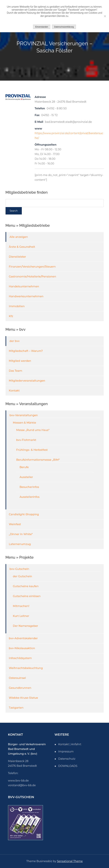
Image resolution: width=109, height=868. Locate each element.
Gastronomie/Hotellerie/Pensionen (33, 277)
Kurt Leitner (21, 616)
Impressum (66, 752)
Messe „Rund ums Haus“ (33, 430)
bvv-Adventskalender (23, 638)
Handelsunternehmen (24, 286)
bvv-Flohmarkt (26, 440)
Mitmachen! (21, 606)
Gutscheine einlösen (27, 596)
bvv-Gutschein (19, 569)
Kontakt (14, 391)
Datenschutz (67, 759)
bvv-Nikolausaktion (22, 648)
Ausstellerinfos (30, 497)
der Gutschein (22, 576)
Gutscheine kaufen (26, 586)
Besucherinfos (29, 487)
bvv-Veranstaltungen (24, 415)
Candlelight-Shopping (24, 514)
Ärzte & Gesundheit (22, 247)
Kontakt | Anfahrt (70, 744)
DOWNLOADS (68, 766)
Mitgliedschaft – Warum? (26, 351)
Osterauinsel (17, 678)
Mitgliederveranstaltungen (27, 381)
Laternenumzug (20, 544)
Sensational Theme (70, 861)
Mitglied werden (20, 361)
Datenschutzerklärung (64, 27)
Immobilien (17, 306)
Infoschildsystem (20, 658)
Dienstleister (17, 257)
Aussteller (26, 477)
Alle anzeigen (19, 237)
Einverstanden (42, 27)
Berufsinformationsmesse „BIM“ (38, 460)
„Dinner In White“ (21, 534)
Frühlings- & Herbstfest (32, 450)
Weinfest (15, 524)
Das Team (16, 371)
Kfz (11, 316)
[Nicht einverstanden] (105, 16)
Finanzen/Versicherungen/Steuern (32, 267)
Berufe (24, 467)
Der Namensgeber (25, 626)
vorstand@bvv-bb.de (22, 785)
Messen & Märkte (25, 423)
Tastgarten (16, 708)
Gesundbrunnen (20, 688)
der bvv (15, 341)
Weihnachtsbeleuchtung (26, 668)
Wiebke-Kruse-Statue (23, 698)
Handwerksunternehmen (26, 296)
